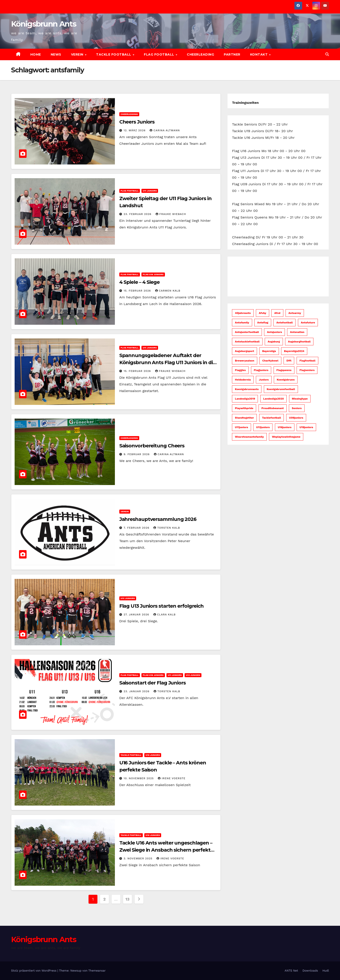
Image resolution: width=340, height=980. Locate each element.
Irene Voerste (172, 778)
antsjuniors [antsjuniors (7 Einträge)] (274, 332)
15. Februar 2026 (138, 291)
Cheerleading (200, 54)
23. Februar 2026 (138, 214)
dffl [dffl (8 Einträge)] (289, 361)
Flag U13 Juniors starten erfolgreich (161, 606)
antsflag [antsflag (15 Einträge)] (263, 323)
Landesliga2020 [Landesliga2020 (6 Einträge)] (273, 399)
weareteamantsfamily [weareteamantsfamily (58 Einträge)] (249, 437)
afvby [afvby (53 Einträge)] (263, 313)
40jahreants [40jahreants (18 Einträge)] (243, 313)
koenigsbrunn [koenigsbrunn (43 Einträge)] (286, 380)
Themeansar (97, 971)
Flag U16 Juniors (153, 274)
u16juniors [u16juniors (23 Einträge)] (285, 427)
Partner (232, 54)
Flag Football (159, 54)
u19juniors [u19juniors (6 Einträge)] (306, 427)
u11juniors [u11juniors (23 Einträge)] (241, 427)
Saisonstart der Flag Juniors (153, 683)
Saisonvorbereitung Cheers (152, 446)
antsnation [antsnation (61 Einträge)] (297, 332)
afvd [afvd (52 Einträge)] (277, 313)
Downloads (310, 971)
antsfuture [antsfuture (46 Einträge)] (308, 323)
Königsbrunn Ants (44, 24)
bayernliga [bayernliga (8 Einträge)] (269, 351)
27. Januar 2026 (137, 615)
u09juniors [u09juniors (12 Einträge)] (296, 418)
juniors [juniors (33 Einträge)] (264, 380)
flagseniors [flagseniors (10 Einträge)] (307, 370)
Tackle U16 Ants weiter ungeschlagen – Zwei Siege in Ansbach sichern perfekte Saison (166, 850)
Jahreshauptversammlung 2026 (158, 519)
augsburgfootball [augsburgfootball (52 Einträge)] (299, 342)
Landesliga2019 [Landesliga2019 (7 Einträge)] (245, 399)
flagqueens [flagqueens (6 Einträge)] (284, 370)
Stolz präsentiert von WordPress (34, 971)
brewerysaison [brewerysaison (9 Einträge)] (244, 361)
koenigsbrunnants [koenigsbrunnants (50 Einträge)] (247, 389)
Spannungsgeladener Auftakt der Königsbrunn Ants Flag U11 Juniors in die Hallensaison (167, 362)
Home (36, 54)
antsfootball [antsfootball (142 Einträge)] (284, 323)
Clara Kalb (165, 615)
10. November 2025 (139, 778)
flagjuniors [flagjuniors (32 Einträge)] (261, 370)
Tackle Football (114, 54)
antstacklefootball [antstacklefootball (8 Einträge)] (247, 342)
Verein (78, 54)
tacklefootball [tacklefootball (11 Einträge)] (272, 418)
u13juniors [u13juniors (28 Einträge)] (263, 427)
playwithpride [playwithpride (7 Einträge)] (244, 408)
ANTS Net (291, 971)
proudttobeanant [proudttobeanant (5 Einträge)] (273, 408)
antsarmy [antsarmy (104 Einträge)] (295, 313)
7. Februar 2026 (137, 528)
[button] (327, 54)
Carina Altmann (165, 130)
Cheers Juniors (137, 122)
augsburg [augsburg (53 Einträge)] (274, 342)
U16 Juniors (153, 755)
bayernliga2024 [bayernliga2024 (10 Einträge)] (294, 351)
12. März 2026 (135, 130)
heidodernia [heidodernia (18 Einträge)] (243, 380)
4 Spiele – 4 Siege (139, 282)
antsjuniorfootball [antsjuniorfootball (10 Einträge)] (247, 332)
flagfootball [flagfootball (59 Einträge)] (307, 361)
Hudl (326, 971)
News (56, 54)
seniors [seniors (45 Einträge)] (297, 408)
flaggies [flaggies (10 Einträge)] (240, 370)
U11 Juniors (150, 191)
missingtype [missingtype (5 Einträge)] (300, 399)
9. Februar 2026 (137, 454)
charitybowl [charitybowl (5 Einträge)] (270, 361)
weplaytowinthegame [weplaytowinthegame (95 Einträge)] (286, 437)
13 (127, 899)
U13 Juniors (128, 598)
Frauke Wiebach (171, 214)
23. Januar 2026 (137, 691)
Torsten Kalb (167, 528)
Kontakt (259, 54)
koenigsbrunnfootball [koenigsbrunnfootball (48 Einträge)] (281, 389)
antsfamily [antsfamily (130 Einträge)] (242, 323)
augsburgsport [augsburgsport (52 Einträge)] (244, 351)
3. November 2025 (139, 858)
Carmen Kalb (168, 291)
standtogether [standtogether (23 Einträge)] (244, 418)
